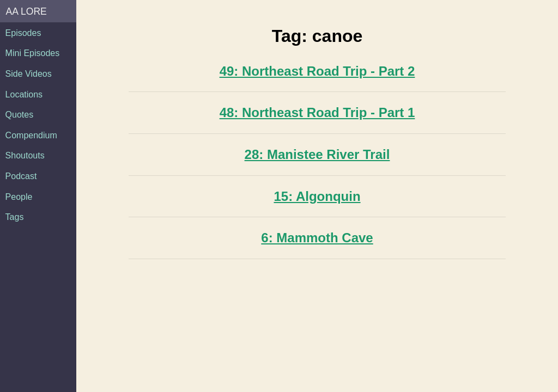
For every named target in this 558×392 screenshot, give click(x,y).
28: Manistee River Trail (317, 154)
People (19, 197)
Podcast (21, 176)
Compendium (31, 135)
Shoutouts (25, 155)
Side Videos (29, 74)
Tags (15, 217)
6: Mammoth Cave (317, 238)
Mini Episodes (33, 53)
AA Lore (26, 11)
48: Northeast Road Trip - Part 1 (317, 112)
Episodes (23, 33)
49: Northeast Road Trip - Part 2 (317, 71)
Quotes (20, 115)
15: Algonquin (317, 196)
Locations (24, 94)
